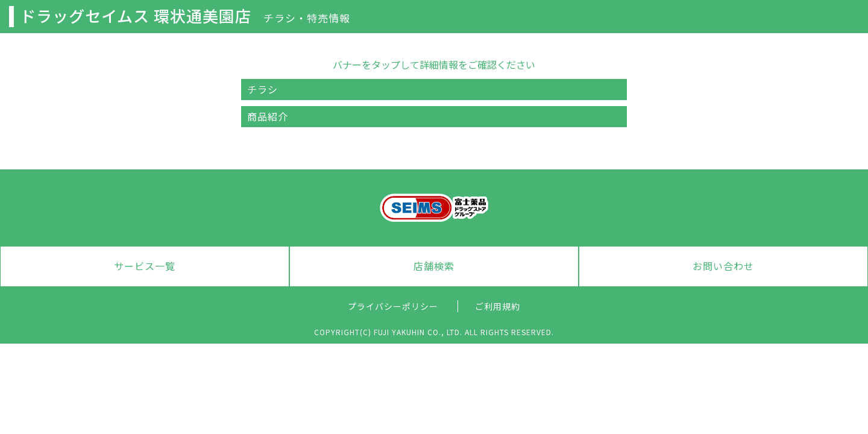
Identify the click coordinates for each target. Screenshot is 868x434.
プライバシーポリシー (393, 306)
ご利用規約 (498, 306)
